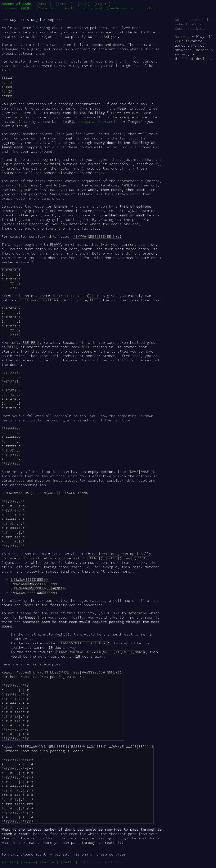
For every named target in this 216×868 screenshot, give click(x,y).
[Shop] (83, 4)
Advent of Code (16, 4)
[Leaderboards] (121, 8)
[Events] (64, 4)
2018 (25, 8)
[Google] (29, 862)
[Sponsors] (92, 8)
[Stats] (148, 8)
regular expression (101, 122)
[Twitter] (49, 862)
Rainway (182, 37)
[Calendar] (47, 8)
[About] (44, 4)
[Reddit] (69, 862)
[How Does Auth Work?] (106, 862)
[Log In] (102, 4)
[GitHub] (10, 862)
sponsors (192, 20)
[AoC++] (69, 8)
